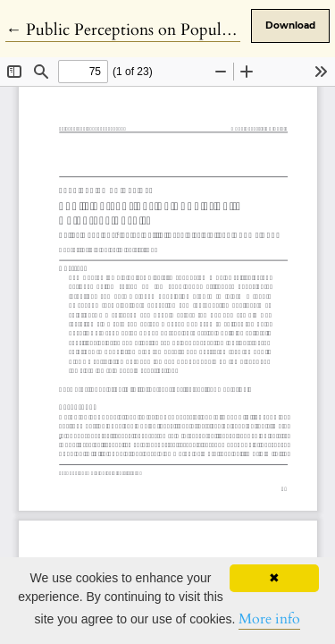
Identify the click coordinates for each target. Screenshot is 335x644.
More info (269, 619)
